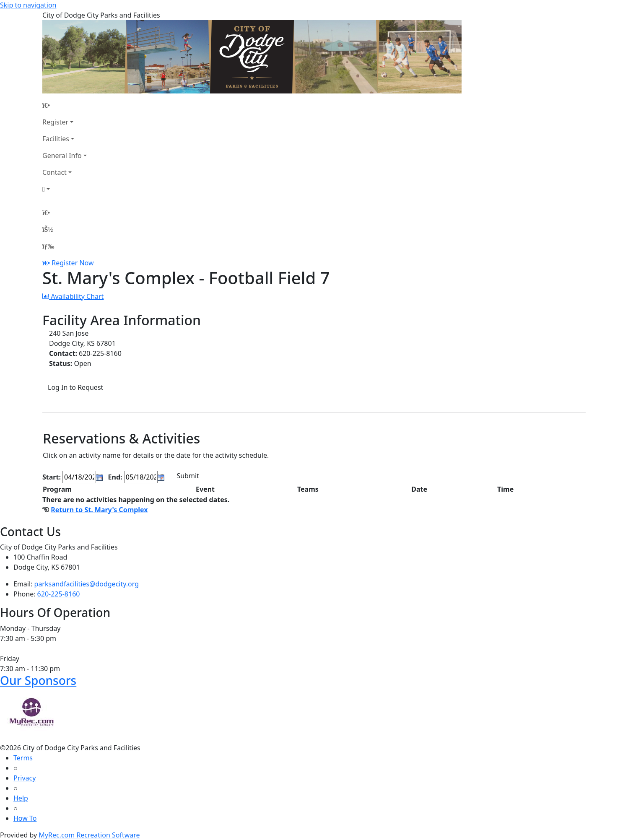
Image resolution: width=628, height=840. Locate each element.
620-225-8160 (59, 594)
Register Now (73, 263)
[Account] (65, 189)
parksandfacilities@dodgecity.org (87, 584)
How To (25, 818)
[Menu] (48, 246)
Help (21, 798)
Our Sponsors (38, 680)
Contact (54, 172)
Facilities (56, 139)
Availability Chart (73, 296)
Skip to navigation (28, 5)
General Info (62, 156)
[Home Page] (65, 105)
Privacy (25, 778)
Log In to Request (75, 387)
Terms (23, 758)
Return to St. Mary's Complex (99, 510)
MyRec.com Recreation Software (89, 835)
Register (55, 122)
